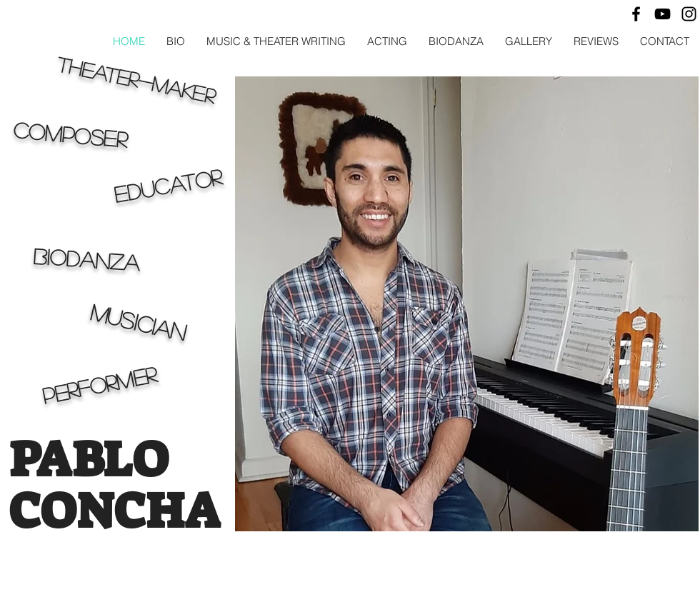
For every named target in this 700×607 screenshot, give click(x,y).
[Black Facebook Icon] (636, 14)
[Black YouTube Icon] (662, 14)
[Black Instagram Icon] (689, 14)
